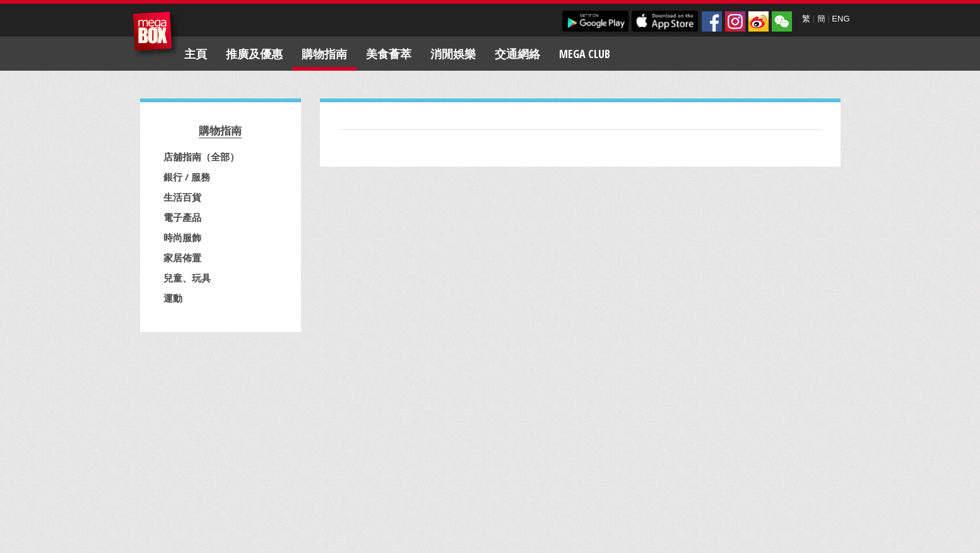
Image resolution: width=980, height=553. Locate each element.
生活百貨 (182, 197)
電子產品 (182, 217)
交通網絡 (517, 54)
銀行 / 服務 (187, 177)
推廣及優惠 (254, 54)
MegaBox (156, 34)
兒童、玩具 (187, 278)
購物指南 (324, 54)
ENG (841, 19)
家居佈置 (182, 258)
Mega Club (585, 54)
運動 (173, 298)
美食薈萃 (389, 54)
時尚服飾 (182, 237)
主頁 (196, 54)
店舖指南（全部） (201, 157)
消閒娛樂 (453, 54)
